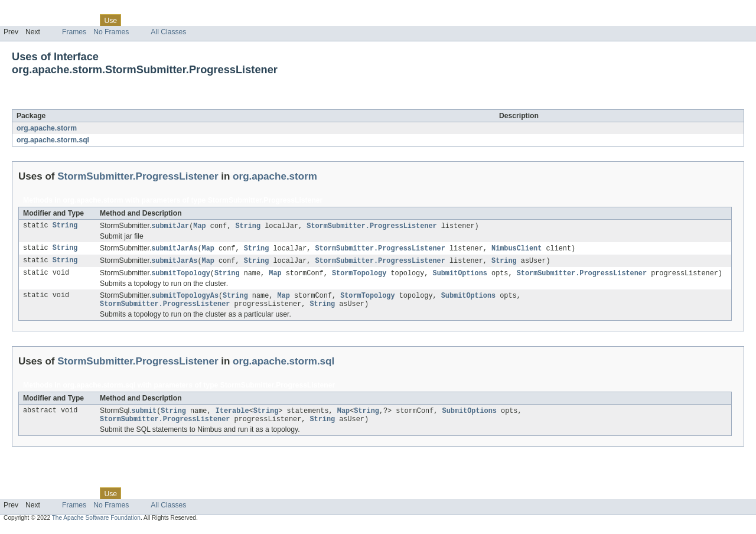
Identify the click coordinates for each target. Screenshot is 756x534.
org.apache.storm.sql (53, 140)
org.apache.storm (47, 128)
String (65, 226)
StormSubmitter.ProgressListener (139, 103)
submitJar (170, 226)
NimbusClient (517, 249)
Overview (19, 20)
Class (84, 20)
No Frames (111, 32)
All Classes (168, 32)
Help (225, 20)
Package (55, 20)
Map (199, 226)
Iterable (232, 415)
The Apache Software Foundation (96, 524)
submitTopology (181, 275)
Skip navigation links (32, 10)
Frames (74, 32)
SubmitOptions (460, 275)
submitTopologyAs (185, 298)
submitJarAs (174, 249)
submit (144, 415)
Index (202, 20)
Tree (135, 20)
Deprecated (168, 20)
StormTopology (359, 275)
